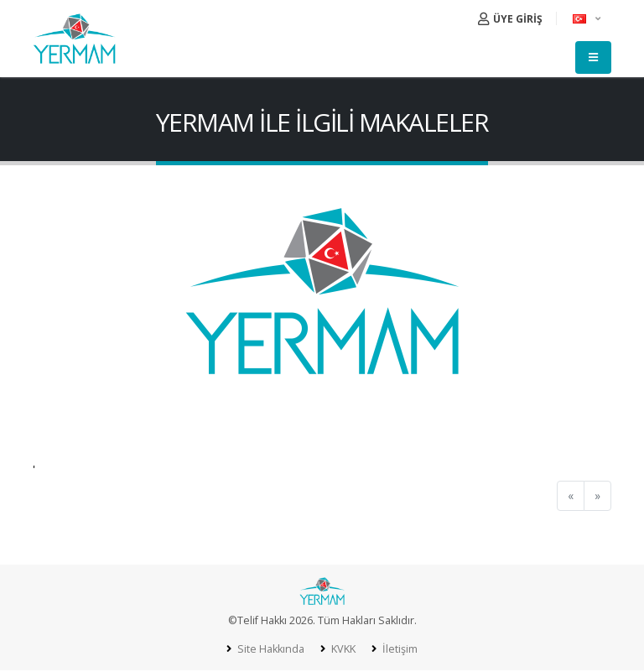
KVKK (342, 649)
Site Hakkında (270, 649)
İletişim (399, 649)
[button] (588, 18)
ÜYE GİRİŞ (510, 19)
